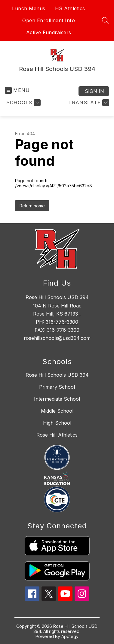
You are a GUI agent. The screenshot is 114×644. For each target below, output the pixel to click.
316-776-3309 (63, 330)
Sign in (94, 91)
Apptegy (70, 636)
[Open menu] (17, 90)
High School (57, 423)
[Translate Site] (88, 103)
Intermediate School (57, 399)
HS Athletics (70, 8)
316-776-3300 (62, 322)
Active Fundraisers (49, 32)
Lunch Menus (29, 8)
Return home (32, 206)
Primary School (57, 387)
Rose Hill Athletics (57, 435)
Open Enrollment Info (49, 20)
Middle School (57, 411)
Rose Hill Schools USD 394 (57, 375)
